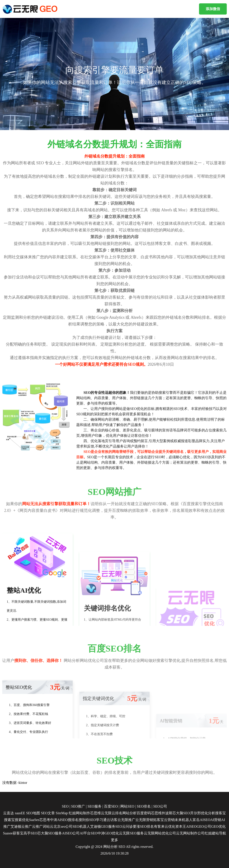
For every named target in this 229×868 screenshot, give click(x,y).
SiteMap (62, 813)
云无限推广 (126, 820)
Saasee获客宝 (13, 833)
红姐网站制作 (79, 813)
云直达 (8, 813)
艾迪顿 (16, 826)
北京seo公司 (63, 826)
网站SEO (127, 806)
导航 (223, 833)
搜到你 (84, 820)
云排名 (117, 813)
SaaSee (34, 820)
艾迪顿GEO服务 (103, 826)
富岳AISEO (201, 820)
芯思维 (95, 813)
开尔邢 (195, 813)
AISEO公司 (71, 833)
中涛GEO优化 (108, 833)
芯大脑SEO (181, 813)
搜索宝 (9, 820)
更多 (114, 840)
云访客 (112, 820)
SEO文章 (48, 813)
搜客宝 (221, 813)
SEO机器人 (81, 826)
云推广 (27, 826)
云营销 (169, 820)
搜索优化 (22, 820)
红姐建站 (212, 833)
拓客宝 (159, 820)
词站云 (48, 826)
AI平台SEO (88, 833)
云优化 (170, 826)
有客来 (159, 826)
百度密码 (144, 813)
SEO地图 (33, 813)
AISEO (191, 826)
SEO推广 (78, 806)
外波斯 (167, 813)
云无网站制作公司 (190, 833)
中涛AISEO (59, 820)
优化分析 (208, 813)
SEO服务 (94, 806)
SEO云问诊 (124, 826)
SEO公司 (160, 806)
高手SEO (30, 833)
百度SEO (111, 806)
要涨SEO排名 (143, 826)
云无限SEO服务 (131, 833)
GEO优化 (218, 826)
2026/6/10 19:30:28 (114, 853)
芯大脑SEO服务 (50, 833)
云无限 (106, 813)
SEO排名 (144, 806)
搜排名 (73, 820)
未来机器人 (184, 820)
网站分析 (129, 813)
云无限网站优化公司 (160, 833)
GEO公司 (204, 826)
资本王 (181, 826)
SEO (65, 806)
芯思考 (45, 820)
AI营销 (216, 820)
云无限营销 (144, 820)
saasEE (20, 813)
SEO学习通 (98, 820)
